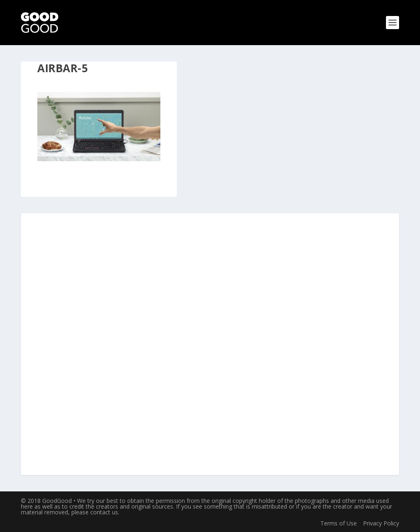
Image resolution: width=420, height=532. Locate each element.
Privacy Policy (381, 523)
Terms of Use (339, 523)
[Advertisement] (210, 345)
